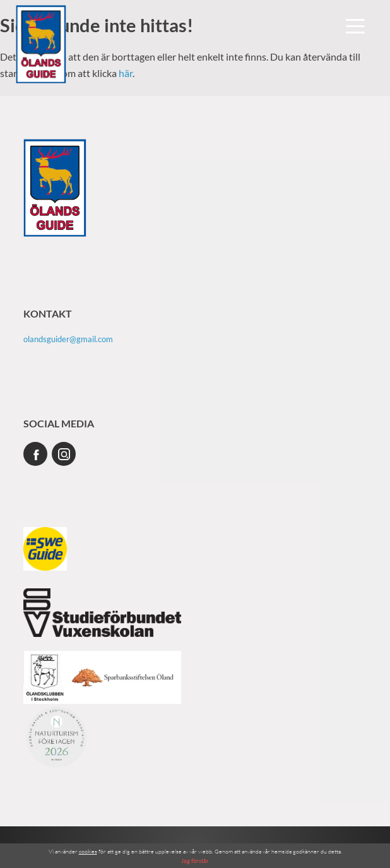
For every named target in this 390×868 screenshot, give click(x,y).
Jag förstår (195, 861)
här (126, 73)
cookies (88, 851)
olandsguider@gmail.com (68, 339)
